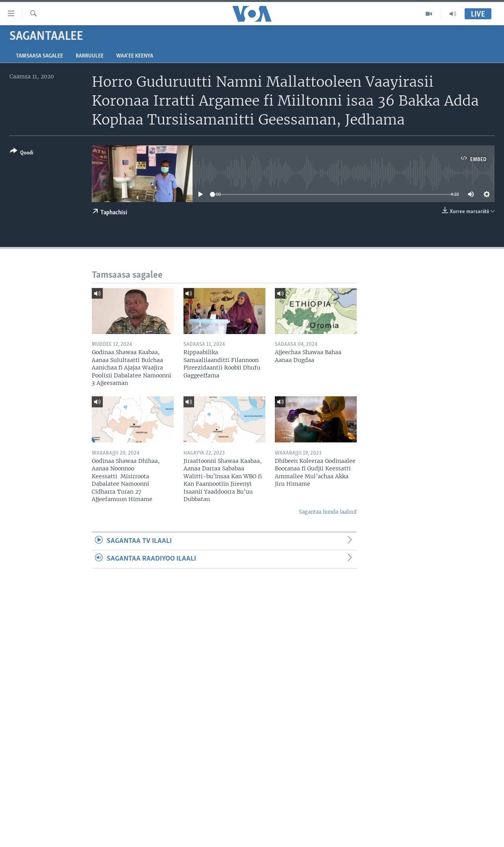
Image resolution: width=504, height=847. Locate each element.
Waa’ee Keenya (135, 56)
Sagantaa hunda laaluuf (328, 512)
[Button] (21, 153)
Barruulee (90, 56)
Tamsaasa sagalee (39, 56)
